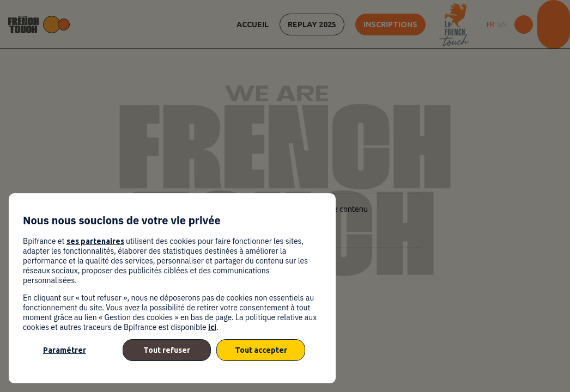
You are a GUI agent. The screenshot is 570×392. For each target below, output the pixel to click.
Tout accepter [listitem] (261, 350)
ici (212, 327)
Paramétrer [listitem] (65, 350)
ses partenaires (95, 241)
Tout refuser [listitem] (167, 350)
